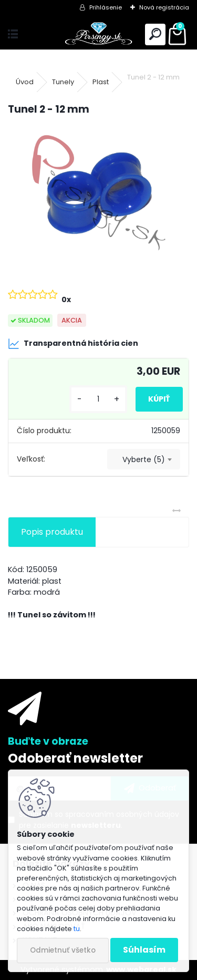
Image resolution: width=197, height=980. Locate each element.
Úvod (25, 82)
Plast (101, 82)
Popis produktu (52, 532)
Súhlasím (144, 950)
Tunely (63, 82)
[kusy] (98, 399)
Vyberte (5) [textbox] (144, 459)
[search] (155, 34)
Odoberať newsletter (75, 758)
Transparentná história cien (73, 344)
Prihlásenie (106, 7)
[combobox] (144, 459)
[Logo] (98, 34)
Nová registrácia (164, 7)
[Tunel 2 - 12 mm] (98, 193)
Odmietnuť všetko (63, 950)
